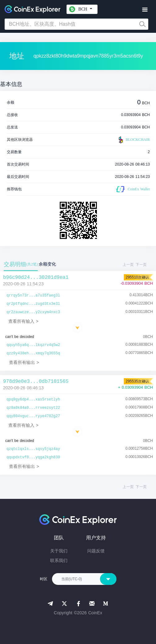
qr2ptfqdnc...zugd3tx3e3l (33, 304)
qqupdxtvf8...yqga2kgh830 (33, 457)
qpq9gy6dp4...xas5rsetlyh (33, 400)
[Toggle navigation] (145, 10)
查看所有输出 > (24, 362)
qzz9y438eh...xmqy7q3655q (33, 353)
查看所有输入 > (23, 321)
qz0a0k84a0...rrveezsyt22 (33, 408)
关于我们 (59, 551)
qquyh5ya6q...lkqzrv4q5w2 (33, 345)
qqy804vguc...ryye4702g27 (33, 416)
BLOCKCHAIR (133, 140)
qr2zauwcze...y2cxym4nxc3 (33, 312)
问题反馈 (96, 551)
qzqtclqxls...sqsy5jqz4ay (33, 449)
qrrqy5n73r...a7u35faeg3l (33, 296)
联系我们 (59, 560)
